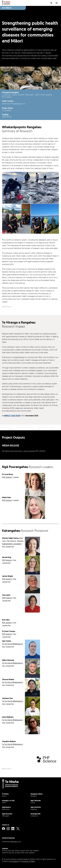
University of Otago (28, 861)
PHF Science (14, 861)
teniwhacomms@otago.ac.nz (14, 104)
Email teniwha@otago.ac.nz (12, 842)
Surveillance (7, 8)
